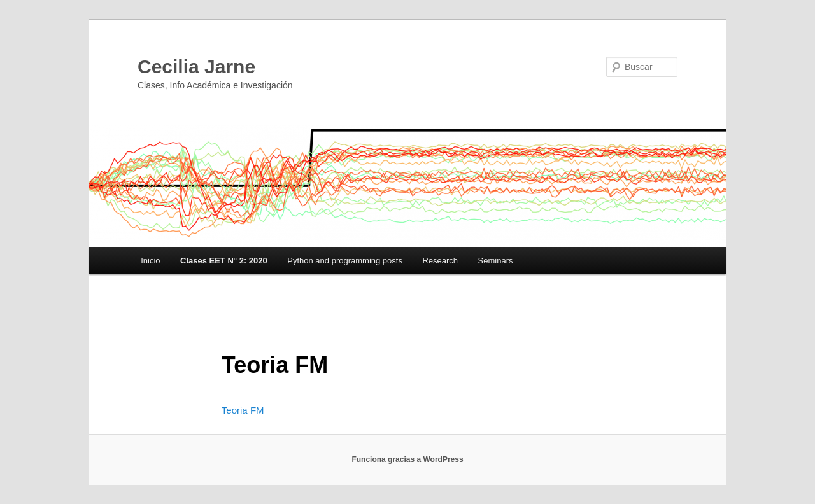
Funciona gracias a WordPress (407, 459)
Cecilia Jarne (196, 66)
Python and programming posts (345, 261)
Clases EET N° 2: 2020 (224, 261)
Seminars (496, 261)
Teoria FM (243, 410)
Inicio (150, 261)
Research (440, 261)
